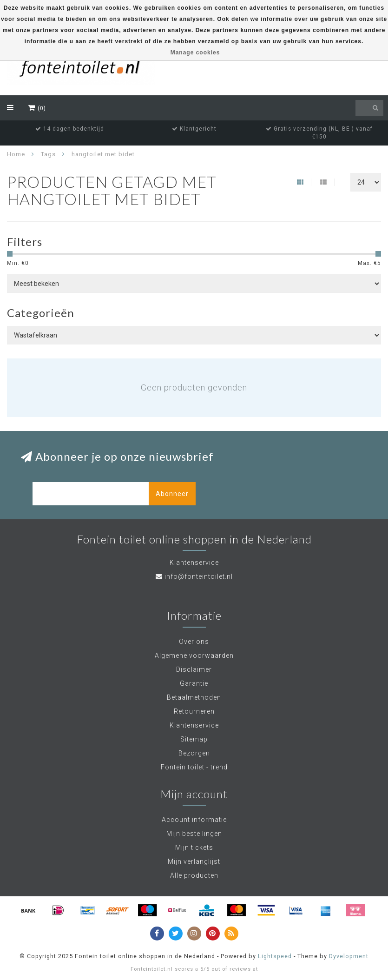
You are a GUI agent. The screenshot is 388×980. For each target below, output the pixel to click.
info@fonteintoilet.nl (199, 576)
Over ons (194, 642)
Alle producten (194, 875)
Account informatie (194, 820)
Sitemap (194, 739)
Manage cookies (195, 53)
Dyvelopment (349, 956)
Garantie (194, 683)
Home (16, 154)
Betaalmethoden (194, 697)
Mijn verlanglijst (194, 861)
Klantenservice (194, 725)
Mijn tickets (194, 848)
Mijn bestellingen (194, 834)
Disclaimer (194, 669)
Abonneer (172, 494)
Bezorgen (194, 753)
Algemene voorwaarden (194, 656)
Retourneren (194, 711)
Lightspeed (275, 956)
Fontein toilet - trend (194, 767)
